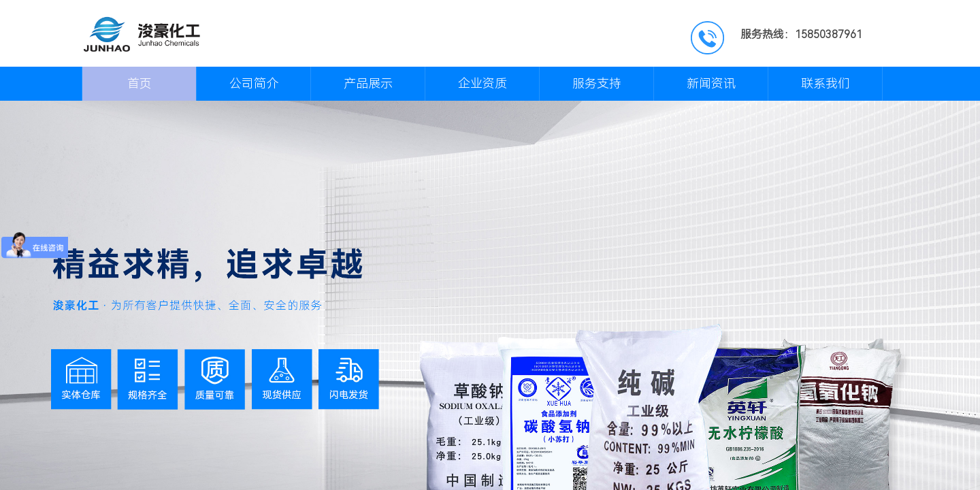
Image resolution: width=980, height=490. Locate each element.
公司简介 (254, 83)
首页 (140, 83)
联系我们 (826, 83)
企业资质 (483, 83)
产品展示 (368, 83)
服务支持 (597, 83)
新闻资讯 (711, 83)
